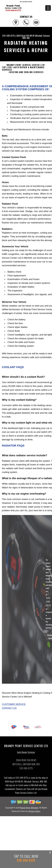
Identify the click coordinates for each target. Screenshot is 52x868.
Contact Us (9, 710)
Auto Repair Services (26, 754)
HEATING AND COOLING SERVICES (27, 74)
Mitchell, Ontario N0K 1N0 (36, 37)
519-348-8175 (8, 36)
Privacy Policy (35, 813)
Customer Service (14, 706)
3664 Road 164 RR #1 (25, 36)
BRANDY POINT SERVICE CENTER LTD (25, 67)
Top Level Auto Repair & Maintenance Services (23, 71)
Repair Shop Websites (29, 810)
